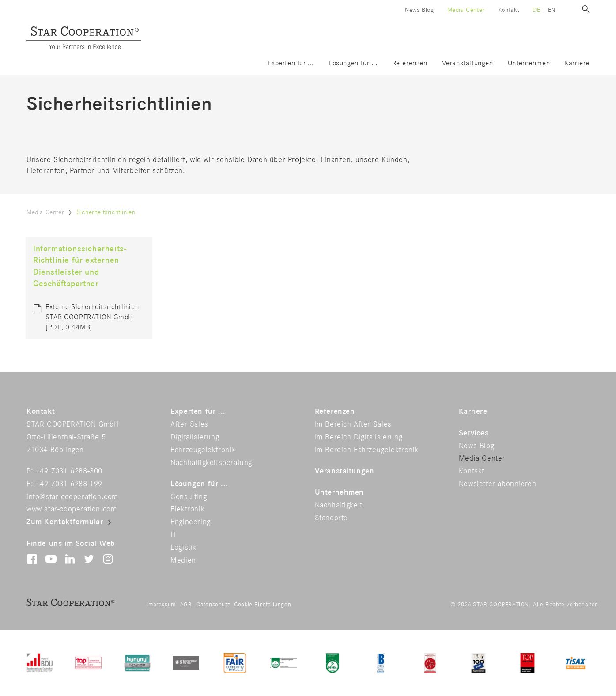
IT (173, 535)
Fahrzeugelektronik (203, 450)
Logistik (183, 548)
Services (474, 433)
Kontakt (509, 10)
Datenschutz (213, 605)
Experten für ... (291, 63)
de (536, 10)
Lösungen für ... (353, 63)
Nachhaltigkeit (339, 505)
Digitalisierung (195, 437)
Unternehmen (529, 63)
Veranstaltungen (468, 63)
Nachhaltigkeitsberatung (211, 463)
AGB (186, 605)
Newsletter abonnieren (498, 484)
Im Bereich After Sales (353, 424)
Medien (183, 560)
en (552, 10)
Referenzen (410, 63)
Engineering (191, 522)
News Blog (419, 10)
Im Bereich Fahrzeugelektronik (367, 450)
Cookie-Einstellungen (263, 605)
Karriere (577, 63)
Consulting (189, 497)
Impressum (161, 605)
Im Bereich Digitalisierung (359, 437)
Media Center (466, 10)
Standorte (331, 518)
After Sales (189, 424)
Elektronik (187, 509)
